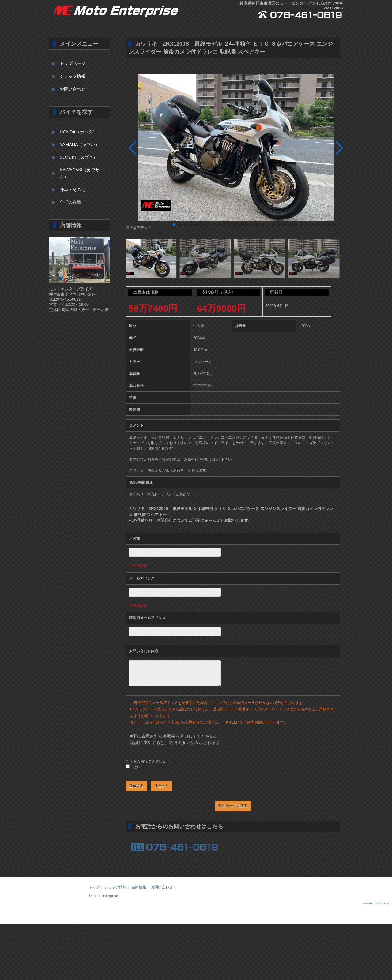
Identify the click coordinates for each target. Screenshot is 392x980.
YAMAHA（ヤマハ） (80, 144)
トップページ (73, 63)
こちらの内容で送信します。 (149, 766)
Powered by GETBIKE (377, 908)
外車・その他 (73, 189)
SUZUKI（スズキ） (79, 157)
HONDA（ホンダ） (78, 132)
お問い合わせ (73, 89)
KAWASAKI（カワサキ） (80, 173)
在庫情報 (139, 892)
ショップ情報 (73, 76)
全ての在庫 (70, 202)
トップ (94, 892)
